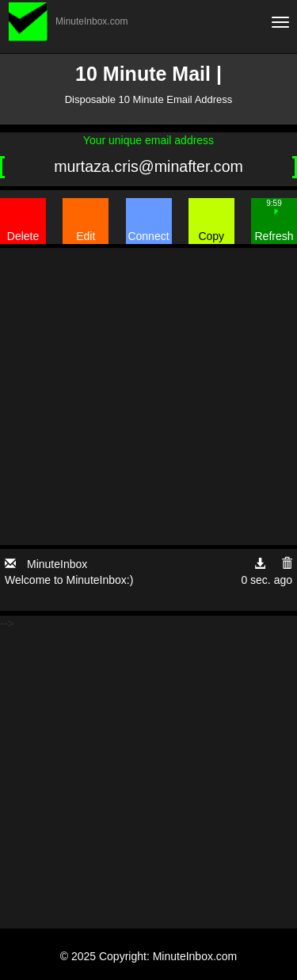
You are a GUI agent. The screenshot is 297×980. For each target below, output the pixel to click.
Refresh (274, 220)
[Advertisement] (148, 397)
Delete (23, 236)
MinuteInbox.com (91, 21)
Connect (148, 236)
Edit (86, 236)
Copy (211, 236)
